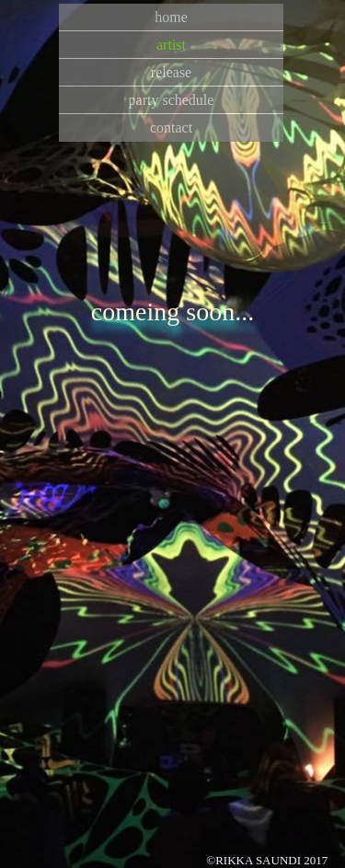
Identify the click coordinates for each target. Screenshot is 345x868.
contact (171, 127)
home (171, 17)
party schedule (172, 100)
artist (171, 45)
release (171, 72)
